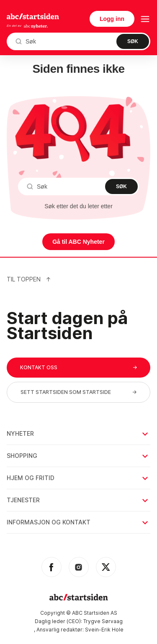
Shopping (78, 456)
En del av (27, 26)
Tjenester (78, 500)
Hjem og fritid (78, 478)
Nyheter (78, 433)
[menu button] (145, 19)
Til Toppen (29, 279)
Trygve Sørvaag (103, 621)
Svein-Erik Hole (104, 630)
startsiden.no (33, 16)
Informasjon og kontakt (78, 522)
